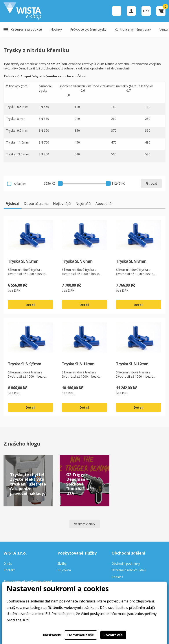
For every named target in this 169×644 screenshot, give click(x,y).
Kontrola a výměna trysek (133, 29)
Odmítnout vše (81, 635)
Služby (62, 564)
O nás (8, 564)
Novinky (56, 29)
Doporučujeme (36, 204)
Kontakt (9, 570)
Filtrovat (151, 183)
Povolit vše (113, 635)
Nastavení (52, 635)
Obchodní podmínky (126, 564)
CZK (146, 11)
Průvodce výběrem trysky (88, 29)
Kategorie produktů (26, 29)
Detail (30, 305)
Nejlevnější (62, 204)
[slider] (60, 183)
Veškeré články (85, 524)
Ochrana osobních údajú (129, 570)
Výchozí (13, 204)
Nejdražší (83, 204)
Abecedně (104, 204)
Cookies (117, 577)
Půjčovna (64, 570)
